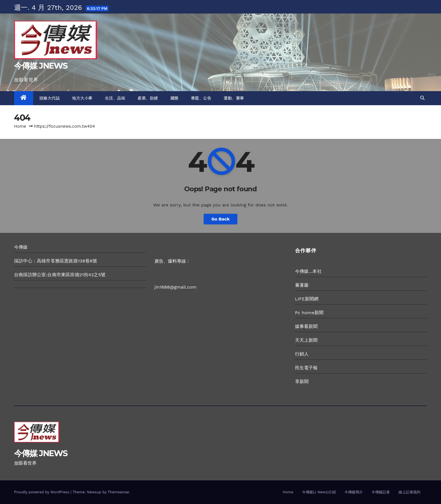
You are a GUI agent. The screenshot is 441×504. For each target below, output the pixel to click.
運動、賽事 (234, 98)
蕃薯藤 (302, 285)
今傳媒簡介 (354, 492)
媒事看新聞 (306, 326)
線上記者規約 (409, 492)
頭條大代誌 (50, 98)
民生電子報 (306, 368)
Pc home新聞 (309, 313)
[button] (422, 98)
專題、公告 (201, 98)
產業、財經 (148, 98)
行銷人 (302, 354)
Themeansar (119, 492)
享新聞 (302, 382)
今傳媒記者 (381, 492)
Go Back (221, 219)
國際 (175, 98)
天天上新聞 (306, 340)
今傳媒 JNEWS (41, 66)
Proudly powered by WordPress (42, 492)
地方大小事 (82, 98)
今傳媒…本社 (308, 271)
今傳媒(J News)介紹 (319, 492)
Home (20, 126)
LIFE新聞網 (307, 299)
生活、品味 (115, 98)
